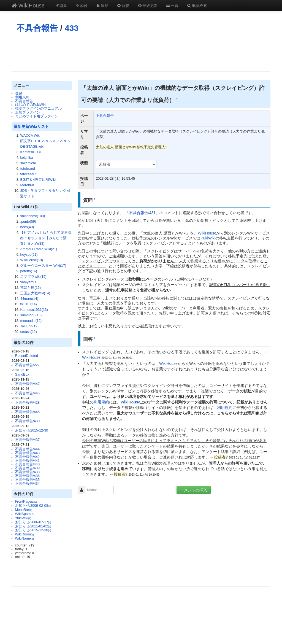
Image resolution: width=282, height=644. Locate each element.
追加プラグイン (28, 112)
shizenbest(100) (32, 216)
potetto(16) (29, 271)
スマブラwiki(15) (33, 277)
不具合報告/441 (28, 461)
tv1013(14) (28, 304)
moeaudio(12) (31, 321)
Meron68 (27, 185)
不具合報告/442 (28, 457)
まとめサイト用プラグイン (37, 116)
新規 (123, 6)
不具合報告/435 (28, 480)
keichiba (26, 158)
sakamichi (28, 163)
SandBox (22, 374)
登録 (19, 93)
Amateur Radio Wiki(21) (39, 249)
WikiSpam (24, 514)
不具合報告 (37, 28)
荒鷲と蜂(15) (30, 288)
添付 (82, 6)
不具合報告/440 (28, 464)
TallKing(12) (29, 326)
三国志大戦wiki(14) (35, 293)
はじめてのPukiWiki (31, 105)
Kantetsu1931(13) (34, 310)
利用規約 (22, 97)
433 (72, 28)
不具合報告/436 (28, 476)
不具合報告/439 (28, 468)
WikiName (25, 538)
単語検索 (197, 6)
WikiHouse (28, 6)
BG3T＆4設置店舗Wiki (38, 180)
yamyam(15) (30, 282)
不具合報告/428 (28, 403)
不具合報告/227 (28, 365)
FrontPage (27, 502)
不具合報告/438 (28, 472)
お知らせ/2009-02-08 (33, 506)
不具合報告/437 (28, 440)
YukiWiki (23, 518)
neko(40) (27, 227)
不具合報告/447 (28, 384)
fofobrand (27, 169)
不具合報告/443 (28, 453)
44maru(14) (29, 299)
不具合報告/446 (28, 393)
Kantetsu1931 (31, 152)
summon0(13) (31, 315)
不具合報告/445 (28, 412)
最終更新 (148, 6)
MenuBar (24, 510)
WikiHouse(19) (32, 260)
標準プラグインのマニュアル (38, 109)
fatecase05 (29, 174)
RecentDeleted (27, 356)
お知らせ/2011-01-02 (33, 526)
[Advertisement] (141, 52)
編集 (61, 6)
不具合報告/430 (28, 421)
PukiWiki (208, 238)
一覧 (172, 6)
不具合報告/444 (28, 449)
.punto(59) (28, 222)
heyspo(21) (29, 255)
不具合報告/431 (142, 213)
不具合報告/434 (28, 484)
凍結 (102, 6)
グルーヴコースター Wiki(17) (43, 266)
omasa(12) (28, 332)
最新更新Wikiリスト (31, 126)
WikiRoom (25, 534)
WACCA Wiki (30, 136)
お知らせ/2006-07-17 (33, 522)
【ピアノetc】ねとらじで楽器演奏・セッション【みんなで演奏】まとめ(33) (46, 238)
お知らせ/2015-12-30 (32, 430)
